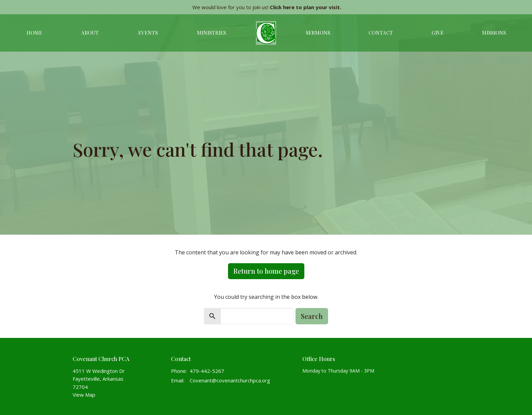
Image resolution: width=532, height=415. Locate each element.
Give (438, 33)
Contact (381, 33)
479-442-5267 (207, 371)
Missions (494, 33)
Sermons (318, 33)
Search (312, 316)
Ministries (211, 33)
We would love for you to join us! (267, 7)
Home (34, 33)
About (90, 33)
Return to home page (266, 271)
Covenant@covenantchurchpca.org (230, 380)
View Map (84, 395)
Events (148, 33)
